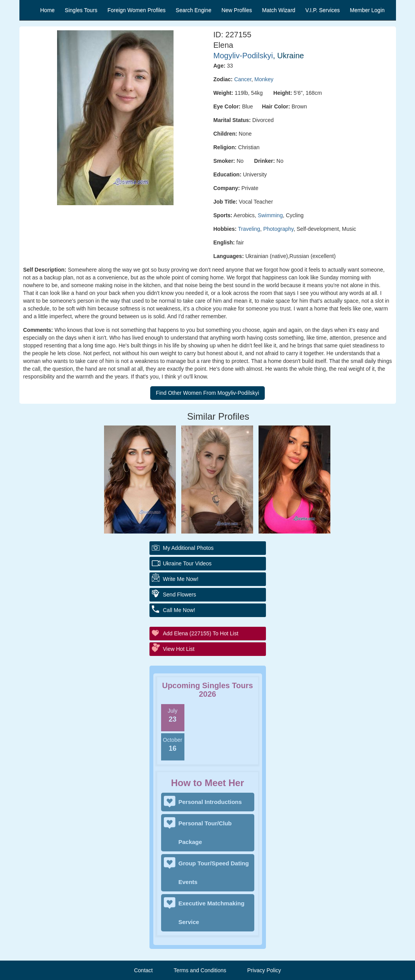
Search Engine (194, 10)
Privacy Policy (264, 970)
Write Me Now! (181, 579)
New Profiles (237, 10)
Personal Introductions (210, 802)
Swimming (270, 215)
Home (48, 10)
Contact (143, 970)
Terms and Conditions (200, 970)
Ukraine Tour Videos (188, 563)
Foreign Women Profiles (137, 10)
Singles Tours (81, 10)
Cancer (243, 79)
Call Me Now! (179, 610)
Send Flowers (180, 595)
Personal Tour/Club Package (205, 833)
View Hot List (179, 649)
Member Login (367, 10)
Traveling (249, 229)
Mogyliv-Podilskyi (243, 56)
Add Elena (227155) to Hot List (201, 633)
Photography (278, 229)
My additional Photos (188, 548)
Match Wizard (279, 10)
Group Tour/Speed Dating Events (214, 873)
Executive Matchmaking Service (212, 913)
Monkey (264, 79)
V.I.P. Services (323, 10)
